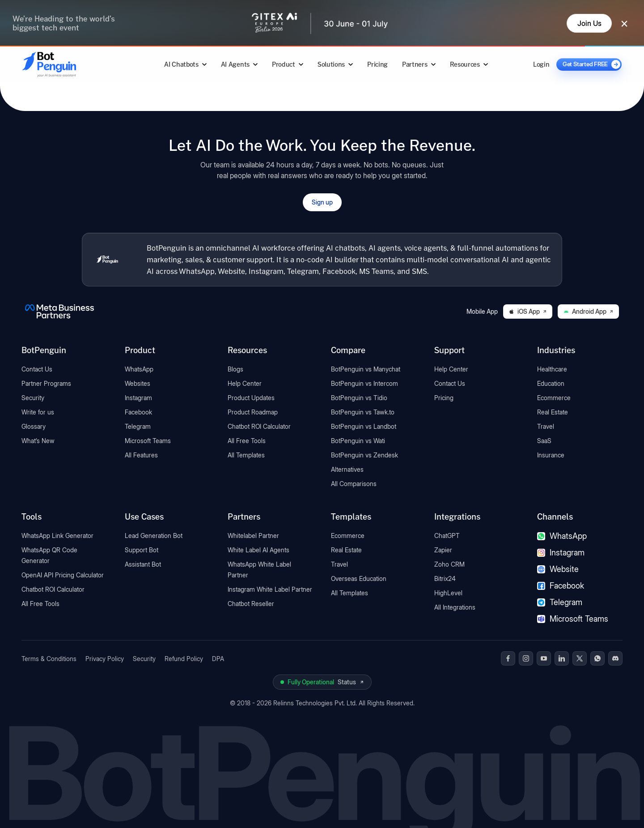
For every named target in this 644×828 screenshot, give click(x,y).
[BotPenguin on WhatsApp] (597, 658)
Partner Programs (46, 383)
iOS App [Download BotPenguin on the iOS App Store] (528, 311)
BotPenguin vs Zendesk (364, 455)
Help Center (245, 383)
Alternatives (347, 469)
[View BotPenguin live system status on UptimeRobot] (322, 682)
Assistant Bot (143, 564)
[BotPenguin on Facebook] (508, 658)
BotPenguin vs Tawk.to (363, 412)
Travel (546, 426)
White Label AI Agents (258, 550)
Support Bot (142, 550)
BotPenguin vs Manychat (366, 369)
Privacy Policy (105, 659)
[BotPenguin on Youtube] (544, 658)
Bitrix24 (445, 578)
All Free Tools (247, 441)
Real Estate (553, 412)
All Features (141, 455)
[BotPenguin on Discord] (615, 658)
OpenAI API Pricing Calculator (63, 575)
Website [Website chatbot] (558, 569)
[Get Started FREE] (589, 64)
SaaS (544, 441)
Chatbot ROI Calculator (259, 426)
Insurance (551, 455)
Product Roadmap (253, 412)
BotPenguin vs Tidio (359, 398)
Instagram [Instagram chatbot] (561, 553)
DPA (218, 659)
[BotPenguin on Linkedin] (562, 658)
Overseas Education (359, 578)
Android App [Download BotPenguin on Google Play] (588, 311)
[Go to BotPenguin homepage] (71, 64)
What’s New (38, 441)
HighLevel (448, 593)
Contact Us (37, 369)
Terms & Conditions (49, 659)
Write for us (38, 412)
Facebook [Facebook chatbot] (561, 586)
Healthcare (552, 369)
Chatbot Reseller (251, 604)
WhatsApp (139, 369)
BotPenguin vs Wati (358, 441)
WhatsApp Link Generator (57, 536)
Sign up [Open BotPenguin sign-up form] (322, 202)
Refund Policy (184, 659)
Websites (138, 383)
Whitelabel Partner (253, 536)
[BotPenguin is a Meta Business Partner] (59, 312)
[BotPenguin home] (107, 260)
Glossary (34, 426)
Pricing (377, 64)
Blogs (235, 369)
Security (33, 398)
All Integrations (455, 607)
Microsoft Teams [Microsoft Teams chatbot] (573, 619)
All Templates (246, 455)
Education (551, 383)
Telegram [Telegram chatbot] (560, 602)
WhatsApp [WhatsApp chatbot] (562, 536)
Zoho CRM (449, 564)
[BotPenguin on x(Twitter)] (580, 658)
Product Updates (251, 398)
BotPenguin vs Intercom (364, 383)
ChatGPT (447, 536)
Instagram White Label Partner (270, 589)
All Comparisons (354, 484)
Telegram (138, 426)
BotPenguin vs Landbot (364, 426)
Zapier (443, 550)
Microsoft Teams (148, 441)
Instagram (138, 398)
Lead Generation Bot (154, 536)
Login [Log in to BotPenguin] (541, 64)
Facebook (138, 412)
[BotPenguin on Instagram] (526, 658)
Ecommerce (554, 398)
